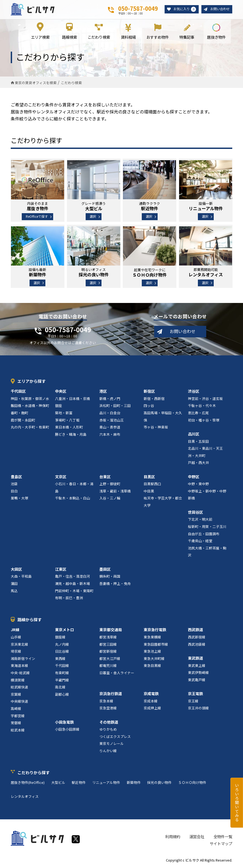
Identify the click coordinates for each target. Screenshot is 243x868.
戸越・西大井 (198, 463)
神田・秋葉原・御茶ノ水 (30, 399)
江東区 (61, 569)
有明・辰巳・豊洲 (69, 598)
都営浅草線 (108, 637)
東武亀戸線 (197, 680)
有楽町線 (62, 673)
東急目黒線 (152, 666)
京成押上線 (152, 708)
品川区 (194, 434)
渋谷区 (194, 392)
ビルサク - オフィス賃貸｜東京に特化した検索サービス (33, 9)
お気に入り (182, 9)
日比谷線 (62, 652)
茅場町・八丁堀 (67, 420)
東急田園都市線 (156, 644)
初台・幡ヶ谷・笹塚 (204, 420)
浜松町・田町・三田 (115, 406)
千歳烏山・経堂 (200, 541)
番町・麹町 (19, 413)
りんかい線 (108, 751)
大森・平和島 (21, 577)
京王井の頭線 (198, 708)
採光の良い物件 (159, 783)
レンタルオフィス (25, 797)
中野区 (194, 477)
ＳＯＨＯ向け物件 (192, 783)
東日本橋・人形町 (69, 428)
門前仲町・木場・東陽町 (74, 591)
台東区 (105, 477)
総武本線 (18, 730)
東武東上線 (197, 666)
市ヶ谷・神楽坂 (156, 428)
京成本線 (151, 701)
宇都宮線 (18, 716)
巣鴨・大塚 (19, 499)
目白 (14, 491)
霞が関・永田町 (23, 420)
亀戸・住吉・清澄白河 (72, 577)
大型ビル (58, 783)
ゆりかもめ (108, 730)
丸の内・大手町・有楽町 (30, 428)
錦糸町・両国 (110, 577)
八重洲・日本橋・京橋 (72, 399)
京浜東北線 (19, 644)
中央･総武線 (20, 673)
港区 (103, 392)
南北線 (60, 687)
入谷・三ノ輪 (110, 499)
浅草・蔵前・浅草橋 (115, 491)
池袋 (14, 484)
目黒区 (149, 477)
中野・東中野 (198, 484)
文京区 (61, 477)
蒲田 (14, 584)
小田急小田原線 (67, 730)
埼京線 (16, 652)
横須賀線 (18, 680)
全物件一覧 (223, 837)
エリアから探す (32, 381)
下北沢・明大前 (200, 520)
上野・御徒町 (110, 484)
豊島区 (16, 477)
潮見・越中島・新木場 (72, 584)
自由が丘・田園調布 (204, 534)
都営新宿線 (108, 652)
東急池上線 (152, 652)
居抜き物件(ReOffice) (28, 783)
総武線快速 (19, 687)
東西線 (60, 659)
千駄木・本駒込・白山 (72, 499)
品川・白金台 (110, 413)
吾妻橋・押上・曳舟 (115, 584)
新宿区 (149, 392)
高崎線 (16, 709)
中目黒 (149, 491)
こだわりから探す (34, 773)
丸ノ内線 (62, 644)
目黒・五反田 (198, 442)
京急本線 (106, 701)
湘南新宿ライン (23, 659)
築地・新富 (64, 413)
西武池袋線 (197, 644)
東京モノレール (112, 744)
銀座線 (60, 637)
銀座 (59, 406)
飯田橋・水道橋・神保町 (30, 406)
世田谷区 (195, 512)
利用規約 (173, 837)
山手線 (16, 637)
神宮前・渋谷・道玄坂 (205, 399)
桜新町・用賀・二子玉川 (207, 527)
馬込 (14, 591)
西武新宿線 (197, 637)
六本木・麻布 (110, 435)
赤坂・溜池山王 (112, 420)
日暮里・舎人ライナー (117, 673)
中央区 (61, 392)
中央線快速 (19, 702)
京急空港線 (108, 708)
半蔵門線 (62, 680)
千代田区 (18, 392)
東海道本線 (19, 666)
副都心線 (62, 694)
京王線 (193, 701)
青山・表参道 (110, 428)
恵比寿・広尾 (198, 413)
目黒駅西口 (152, 484)
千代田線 (62, 666)
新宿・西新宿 (154, 399)
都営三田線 (108, 644)
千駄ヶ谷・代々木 (202, 406)
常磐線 (16, 723)
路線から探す (30, 620)
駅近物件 (79, 783)
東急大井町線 (154, 659)
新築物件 (134, 783)
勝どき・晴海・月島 (71, 435)
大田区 (16, 569)
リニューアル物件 (106, 783)
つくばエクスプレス (115, 737)
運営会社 (197, 837)
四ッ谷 (149, 406)
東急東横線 (152, 637)
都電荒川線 (108, 666)
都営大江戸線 (110, 659)
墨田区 (105, 569)
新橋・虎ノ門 (110, 399)
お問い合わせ (219, 9)
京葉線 (16, 694)
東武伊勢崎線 (198, 673)
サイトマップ (221, 844)
